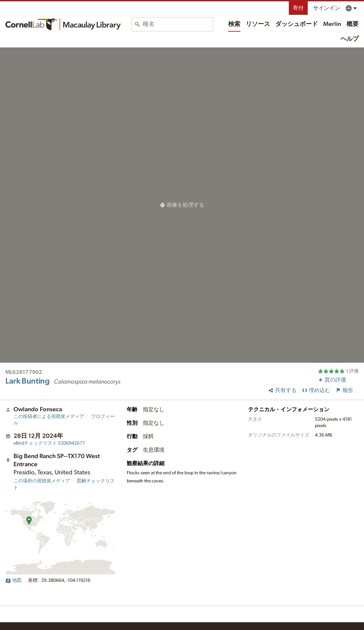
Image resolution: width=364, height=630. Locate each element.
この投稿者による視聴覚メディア (49, 417)
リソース (258, 24)
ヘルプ (350, 39)
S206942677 (49, 443)
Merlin (332, 24)
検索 (234, 24)
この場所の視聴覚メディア (42, 481)
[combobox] (178, 24)
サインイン (327, 8)
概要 (353, 24)
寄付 (298, 8)
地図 (13, 580)
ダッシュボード (297, 24)
